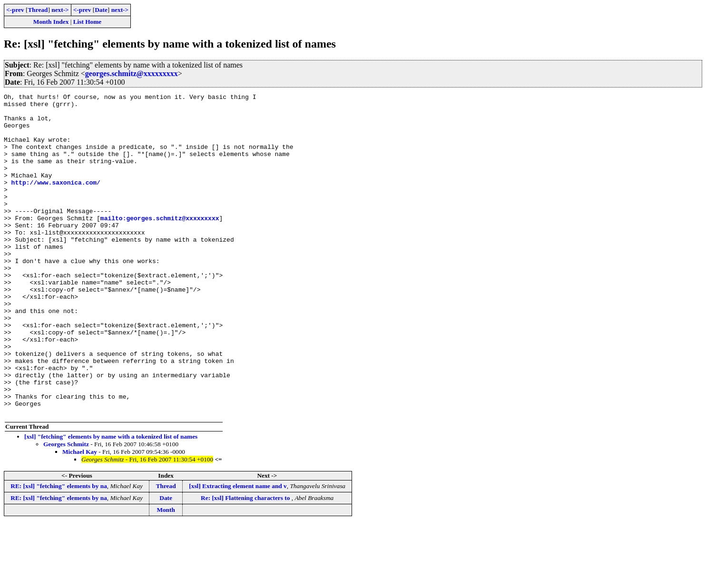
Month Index (51, 22)
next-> (60, 10)
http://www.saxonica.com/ (56, 201)
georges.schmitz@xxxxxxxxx (132, 73)
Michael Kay (80, 516)
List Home (88, 22)
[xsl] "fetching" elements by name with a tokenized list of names (111, 501)
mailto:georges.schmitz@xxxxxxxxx (160, 244)
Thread (38, 10)
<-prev (15, 10)
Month (166, 574)
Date (101, 10)
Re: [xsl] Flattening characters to (246, 562)
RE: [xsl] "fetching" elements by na (59, 550)
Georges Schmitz (66, 508)
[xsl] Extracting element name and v (238, 550)
